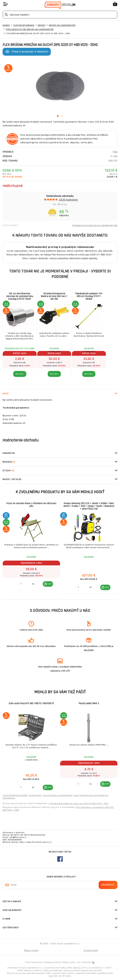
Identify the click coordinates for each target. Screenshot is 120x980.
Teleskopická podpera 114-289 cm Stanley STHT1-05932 (89, 296)
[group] (31, 546)
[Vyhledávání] (60, 15)
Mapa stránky (31, 950)
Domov (6, 25)
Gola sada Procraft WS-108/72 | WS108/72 (31, 703)
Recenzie (9, 462)
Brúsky (42, 25)
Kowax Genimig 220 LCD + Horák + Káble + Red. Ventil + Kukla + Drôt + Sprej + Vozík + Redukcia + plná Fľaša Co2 (89, 506)
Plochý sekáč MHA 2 (89, 703)
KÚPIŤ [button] (50, 584)
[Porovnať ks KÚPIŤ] (21, 584)
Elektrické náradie (24, 25)
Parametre (9, 453)
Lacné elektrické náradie (15, 795)
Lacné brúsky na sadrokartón (58, 795)
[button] (48, 584)
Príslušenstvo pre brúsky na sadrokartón (30, 29)
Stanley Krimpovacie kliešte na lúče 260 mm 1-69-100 (54, 296)
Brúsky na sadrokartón (62, 25)
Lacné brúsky (35, 795)
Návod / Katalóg (12, 479)
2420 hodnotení (68, 200)
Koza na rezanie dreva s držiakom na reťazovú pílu (31, 505)
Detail (20, 374)
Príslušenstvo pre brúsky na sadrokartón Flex (95, 225)
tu (93, 962)
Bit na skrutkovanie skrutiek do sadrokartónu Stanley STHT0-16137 (20, 296)
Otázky (8, 471)
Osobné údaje (91, 950)
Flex (115, 152)
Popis (6, 394)
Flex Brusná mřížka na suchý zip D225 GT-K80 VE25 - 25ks (79, 803)
